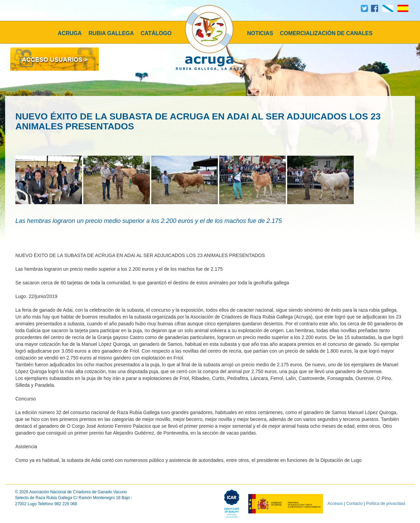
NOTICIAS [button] (260, 33)
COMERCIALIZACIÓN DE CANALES (326, 33)
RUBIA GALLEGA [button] (111, 33)
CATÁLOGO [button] (156, 33)
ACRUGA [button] (70, 33)
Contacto (354, 504)
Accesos (335, 504)
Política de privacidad (386, 504)
